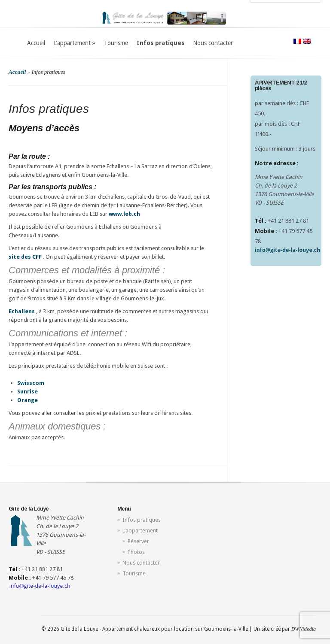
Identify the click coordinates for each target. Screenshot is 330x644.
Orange (27, 400)
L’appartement (75, 43)
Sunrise (27, 392)
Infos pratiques (160, 43)
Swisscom (31, 383)
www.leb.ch (124, 214)
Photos (136, 552)
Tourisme (116, 43)
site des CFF (25, 257)
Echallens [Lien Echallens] (22, 311)
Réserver (138, 541)
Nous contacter (213, 43)
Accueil (36, 43)
